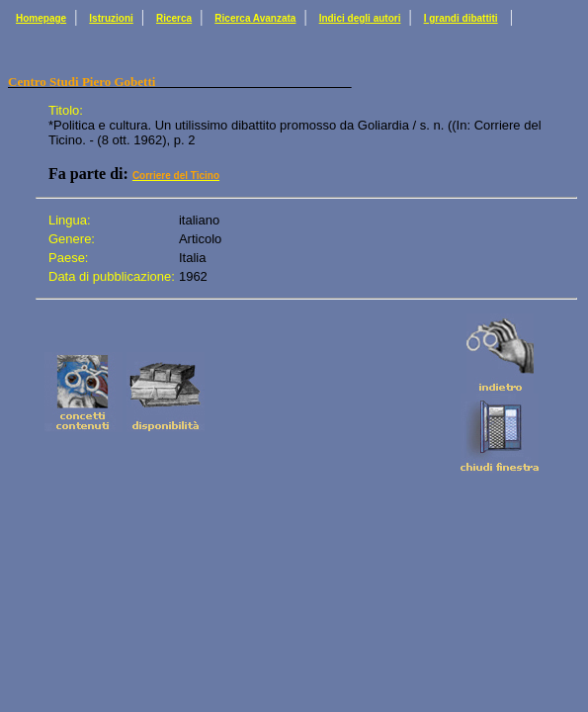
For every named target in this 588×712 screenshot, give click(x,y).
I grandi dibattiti (461, 18)
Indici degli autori (360, 18)
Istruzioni (111, 18)
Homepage (41, 18)
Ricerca (174, 18)
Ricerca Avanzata (255, 18)
